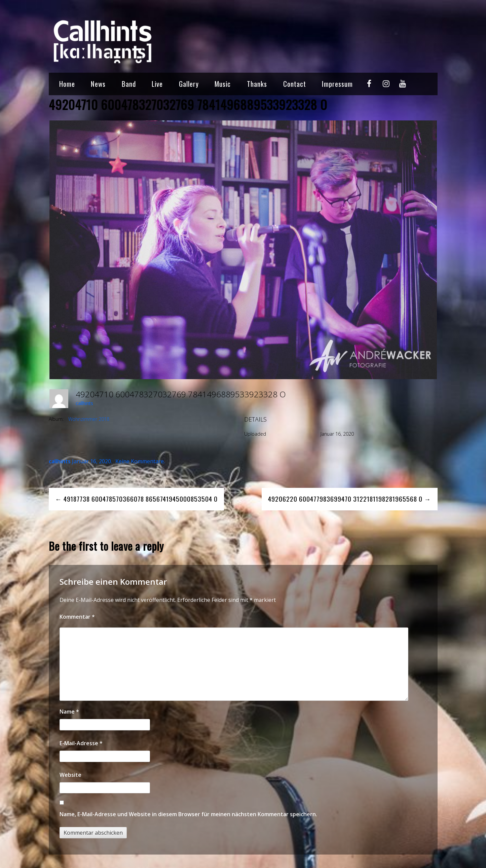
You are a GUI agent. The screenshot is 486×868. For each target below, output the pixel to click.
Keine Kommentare (140, 461)
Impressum (337, 84)
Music (223, 84)
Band (129, 84)
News (98, 84)
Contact (295, 84)
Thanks (257, 84)
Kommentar (77, 617)
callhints (84, 403)
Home (67, 84)
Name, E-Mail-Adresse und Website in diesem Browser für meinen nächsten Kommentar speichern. (188, 814)
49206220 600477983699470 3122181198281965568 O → (349, 499)
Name (69, 712)
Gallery (189, 84)
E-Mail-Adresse (81, 743)
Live (157, 84)
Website (70, 775)
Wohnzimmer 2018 (89, 419)
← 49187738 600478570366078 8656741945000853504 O (136, 499)
